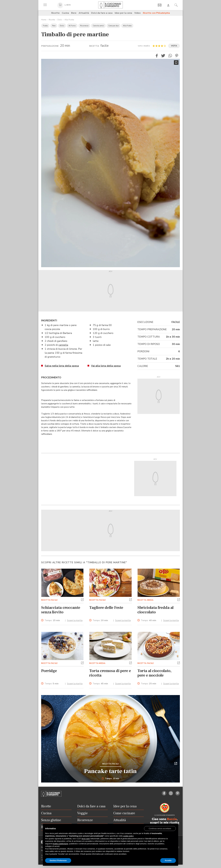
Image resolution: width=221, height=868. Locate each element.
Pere (54, 26)
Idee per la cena (123, 13)
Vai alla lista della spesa (106, 366)
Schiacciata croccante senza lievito (61, 610)
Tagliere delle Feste (106, 608)
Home (44, 20)
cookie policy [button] (128, 836)
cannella (63, 345)
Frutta (45, 26)
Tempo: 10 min (111, 779)
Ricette (55, 13)
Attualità (84, 13)
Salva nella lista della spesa (62, 366)
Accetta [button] (168, 860)
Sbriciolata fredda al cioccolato (156, 610)
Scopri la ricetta (75, 620)
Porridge (49, 671)
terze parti (86, 839)
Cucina (65, 13)
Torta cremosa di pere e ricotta (110, 673)
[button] (157, 56)
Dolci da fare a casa (102, 13)
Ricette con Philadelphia (156, 13)
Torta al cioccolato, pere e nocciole (154, 673)
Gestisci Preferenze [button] (58, 860)
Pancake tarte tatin (111, 771)
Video (137, 13)
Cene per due (113, 26)
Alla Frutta (69, 20)
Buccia (172, 819)
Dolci (60, 20)
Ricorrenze (84, 26)
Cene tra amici (98, 26)
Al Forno (72, 26)
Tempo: (52, 620)
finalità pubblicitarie (60, 844)
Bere (74, 13)
